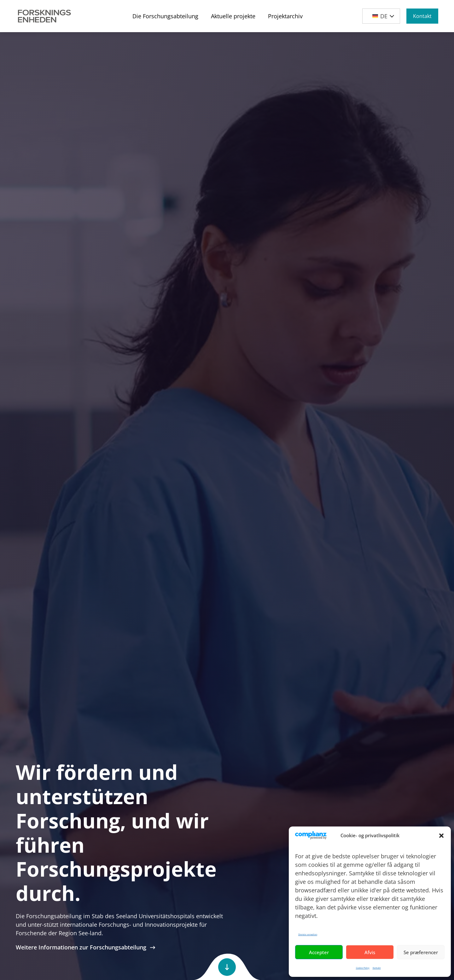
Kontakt (377, 968)
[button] (441, 836)
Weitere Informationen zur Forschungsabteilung (86, 947)
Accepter (319, 952)
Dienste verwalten (308, 934)
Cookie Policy (363, 968)
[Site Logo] (44, 16)
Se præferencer (421, 952)
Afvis (370, 952)
